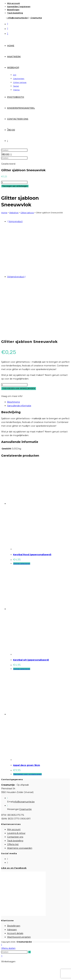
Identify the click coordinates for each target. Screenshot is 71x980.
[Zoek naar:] (11, 154)
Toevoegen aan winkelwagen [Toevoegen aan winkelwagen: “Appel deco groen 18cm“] (27, 774)
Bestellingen (13, 10)
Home (4, 213)
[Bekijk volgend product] (25, 277)
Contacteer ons (15, 837)
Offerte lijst (13, 844)
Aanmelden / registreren (19, 7)
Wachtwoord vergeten (19, 937)
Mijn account (13, 3)
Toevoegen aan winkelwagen (15, 186)
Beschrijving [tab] (13, 402)
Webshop (14, 213)
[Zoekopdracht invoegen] (14, 150)
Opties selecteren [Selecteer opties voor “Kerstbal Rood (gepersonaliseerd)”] (22, 563)
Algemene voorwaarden (20, 848)
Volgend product (16, 277)
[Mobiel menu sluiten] (8, 948)
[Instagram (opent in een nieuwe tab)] (8, 29)
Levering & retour (16, 833)
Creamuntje (36, 18)
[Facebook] (8, 859)
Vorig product (16, 221)
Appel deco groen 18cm (27, 765)
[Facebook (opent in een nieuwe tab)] (8, 24)
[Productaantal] (14, 182)
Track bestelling (15, 13)
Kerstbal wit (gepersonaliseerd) (31, 660)
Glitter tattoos (27, 213)
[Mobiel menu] (10, 154)
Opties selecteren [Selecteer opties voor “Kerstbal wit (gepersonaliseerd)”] (22, 669)
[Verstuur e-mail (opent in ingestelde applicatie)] (8, 34)
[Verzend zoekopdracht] (29, 952)
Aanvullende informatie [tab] (19, 406)
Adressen (12, 930)
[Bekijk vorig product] (8, 221)
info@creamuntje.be (17, 18)
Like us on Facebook (14, 868)
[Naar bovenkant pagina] (2, 945)
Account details (15, 933)
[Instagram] (8, 863)
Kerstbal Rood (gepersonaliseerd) (32, 555)
